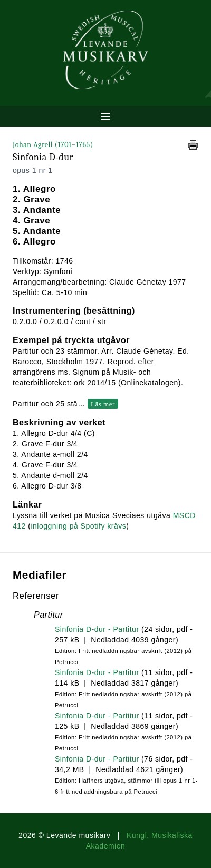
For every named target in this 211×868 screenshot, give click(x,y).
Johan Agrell (53, 145)
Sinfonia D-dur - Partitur (97, 629)
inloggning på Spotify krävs (78, 526)
